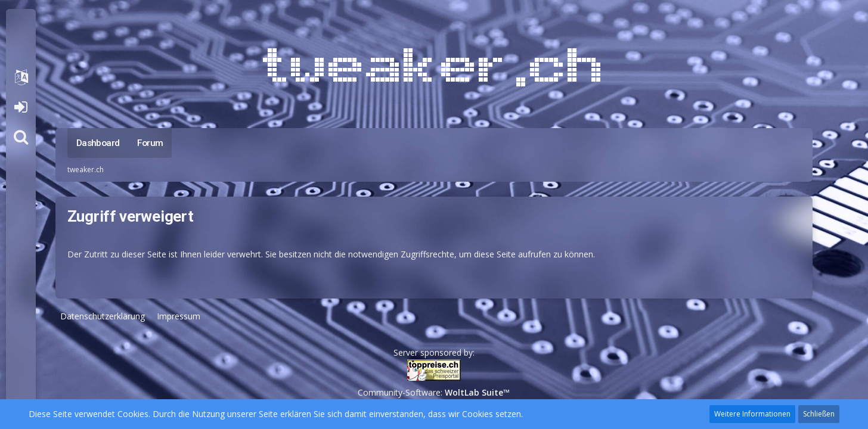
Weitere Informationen (752, 414)
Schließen (819, 414)
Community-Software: (434, 392)
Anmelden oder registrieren (21, 107)
